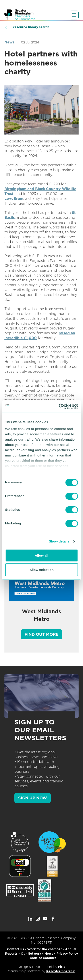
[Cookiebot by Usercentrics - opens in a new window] (59, 406)
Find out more (41, 634)
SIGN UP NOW (33, 798)
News (9, 42)
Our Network (31, 954)
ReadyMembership (61, 971)
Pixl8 (62, 967)
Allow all (41, 555)
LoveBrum (14, 199)
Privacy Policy (67, 954)
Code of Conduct (43, 958)
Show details (59, 541)
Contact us (15, 949)
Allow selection (41, 570)
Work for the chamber (44, 949)
